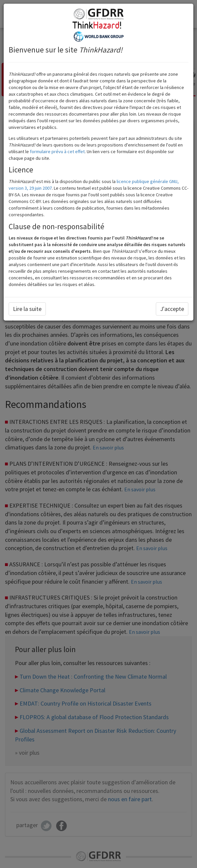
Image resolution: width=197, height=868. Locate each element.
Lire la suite (27, 309)
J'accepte (172, 309)
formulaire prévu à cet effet (57, 151)
